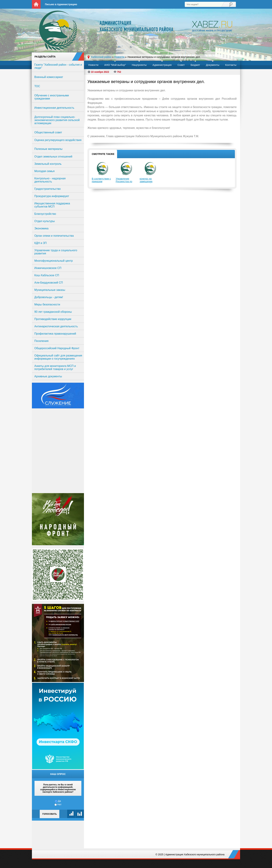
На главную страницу (36, 4)
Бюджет (195, 65)
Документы (213, 65)
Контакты (231, 65)
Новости (93, 65)
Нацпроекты (139, 65)
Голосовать (50, 814)
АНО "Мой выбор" (115, 65)
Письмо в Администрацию (61, 4)
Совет (181, 65)
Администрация (162, 65)
